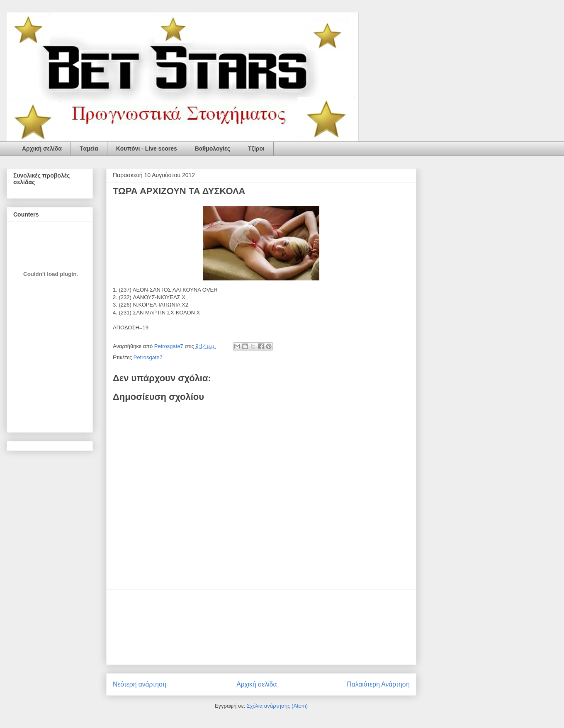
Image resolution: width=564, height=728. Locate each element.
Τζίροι (256, 149)
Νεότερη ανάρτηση (140, 684)
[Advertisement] (261, 627)
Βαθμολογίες (213, 149)
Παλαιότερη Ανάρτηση (378, 684)
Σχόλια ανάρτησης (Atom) (277, 706)
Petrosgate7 (148, 357)
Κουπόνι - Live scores (147, 149)
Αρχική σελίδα (42, 149)
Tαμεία (89, 149)
